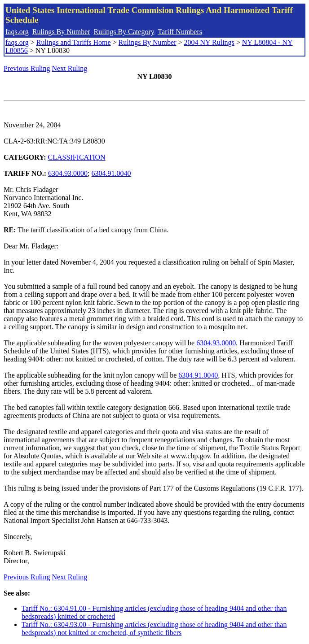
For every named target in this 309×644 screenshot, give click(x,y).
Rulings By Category (124, 32)
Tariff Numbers (180, 32)
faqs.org (17, 32)
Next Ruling (70, 68)
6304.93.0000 (68, 173)
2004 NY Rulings (209, 42)
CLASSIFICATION (77, 157)
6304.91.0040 (111, 173)
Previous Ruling (27, 68)
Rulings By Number (61, 32)
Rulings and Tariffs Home (74, 42)
